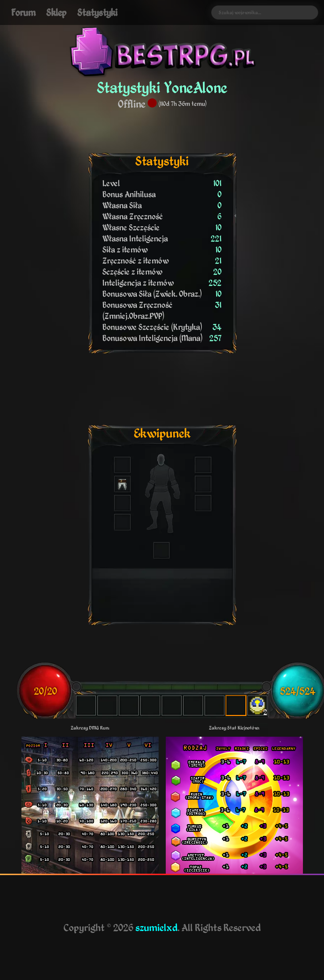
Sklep (56, 12)
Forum (23, 12)
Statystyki (97, 12)
